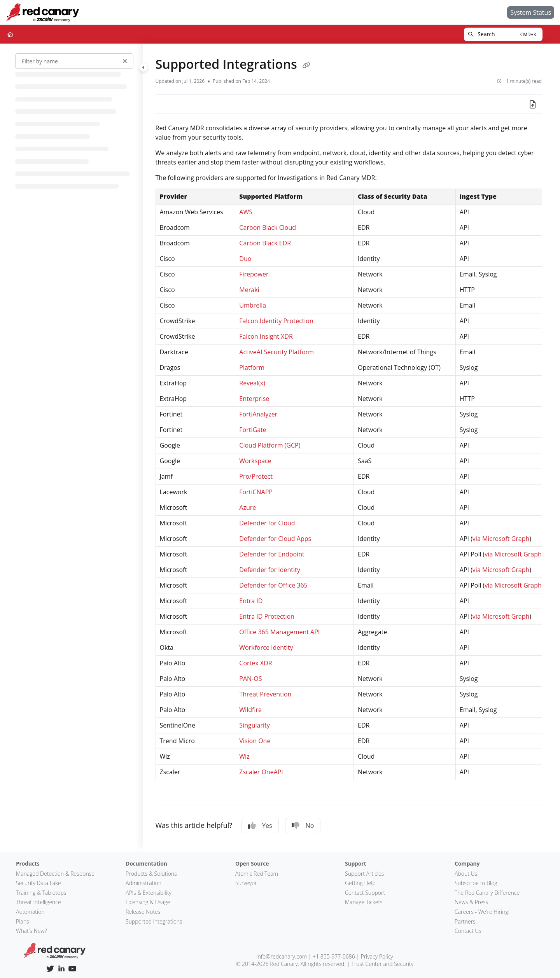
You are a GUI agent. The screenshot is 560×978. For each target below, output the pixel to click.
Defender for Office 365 (273, 585)
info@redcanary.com (282, 956)
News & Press (471, 902)
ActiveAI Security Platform (276, 352)
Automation (30, 912)
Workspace (255, 461)
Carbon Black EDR (265, 243)
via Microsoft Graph (501, 539)
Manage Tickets (364, 902)
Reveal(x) (252, 383)
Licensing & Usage (148, 902)
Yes (260, 826)
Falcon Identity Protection (276, 321)
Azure (248, 507)
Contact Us (468, 931)
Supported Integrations (154, 921)
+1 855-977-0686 (334, 956)
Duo (245, 259)
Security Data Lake (38, 883)
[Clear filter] (125, 61)
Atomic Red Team (257, 874)
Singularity (254, 725)
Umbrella (253, 305)
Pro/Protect (256, 476)
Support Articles (364, 874)
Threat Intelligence (38, 902)
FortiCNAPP (256, 492)
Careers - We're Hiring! (482, 912)
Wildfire (250, 710)
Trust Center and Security (383, 964)
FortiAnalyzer (258, 414)
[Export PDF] (532, 104)
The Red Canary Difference (487, 893)
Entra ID (251, 601)
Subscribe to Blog (476, 883)
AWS (246, 212)
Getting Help (360, 883)
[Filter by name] (74, 61)
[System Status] (531, 13)
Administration (143, 883)
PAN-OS (250, 679)
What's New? (31, 931)
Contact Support (365, 893)
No (303, 826)
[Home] (42, 12)
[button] (503, 34)
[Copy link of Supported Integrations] (306, 65)
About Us (466, 874)
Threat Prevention (265, 694)
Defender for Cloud (267, 523)
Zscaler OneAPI (261, 772)
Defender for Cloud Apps (275, 539)
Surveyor (246, 883)
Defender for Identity (269, 570)
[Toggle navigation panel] (143, 67)
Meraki (249, 290)
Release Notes (143, 912)
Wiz (244, 756)
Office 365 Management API (279, 632)
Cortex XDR (255, 663)
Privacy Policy (377, 956)
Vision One (255, 741)
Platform (252, 367)
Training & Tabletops (41, 893)
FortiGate (253, 430)
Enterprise (254, 399)
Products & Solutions (151, 874)
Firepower (254, 274)
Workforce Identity (266, 647)
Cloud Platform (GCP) (270, 445)
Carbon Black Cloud (268, 227)
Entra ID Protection (267, 616)
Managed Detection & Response (55, 874)
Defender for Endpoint (272, 554)
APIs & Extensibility (149, 893)
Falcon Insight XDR (266, 336)
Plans (23, 921)
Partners (465, 921)
